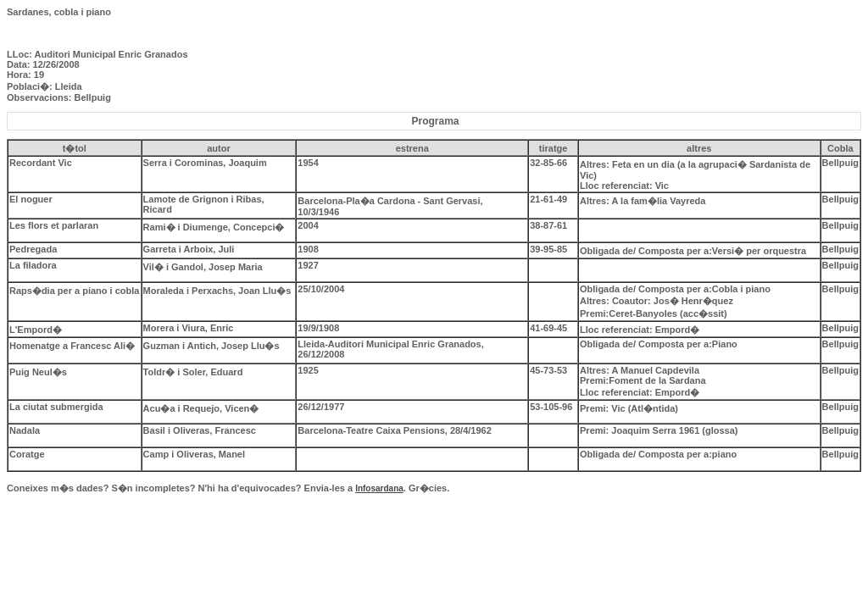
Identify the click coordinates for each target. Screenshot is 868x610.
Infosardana (379, 488)
